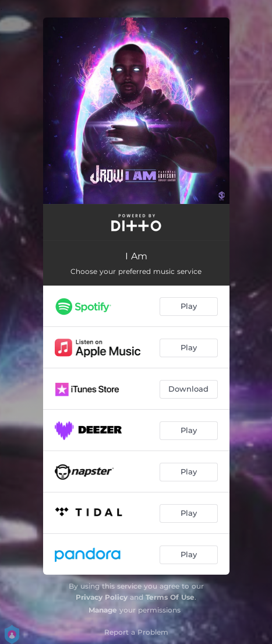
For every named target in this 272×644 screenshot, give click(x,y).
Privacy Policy (102, 597)
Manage (103, 610)
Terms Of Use (170, 597)
